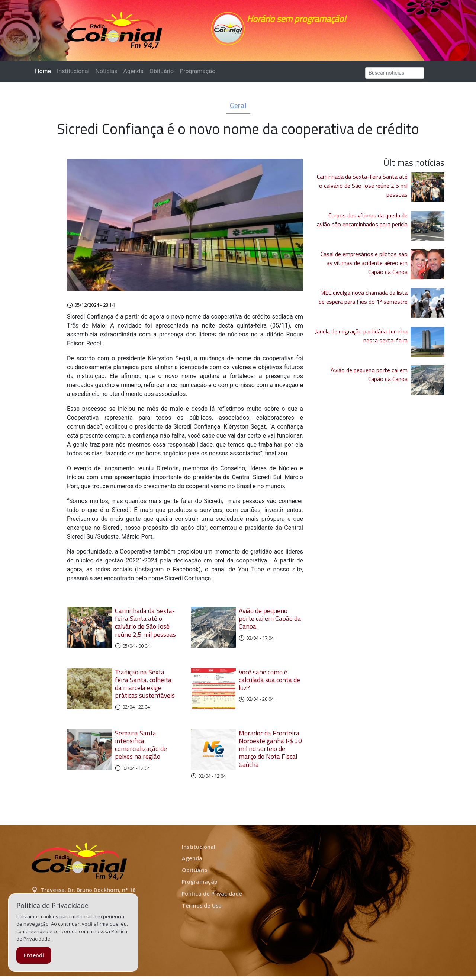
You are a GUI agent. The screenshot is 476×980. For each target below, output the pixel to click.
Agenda (133, 75)
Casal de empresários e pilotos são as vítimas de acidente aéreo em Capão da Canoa (364, 267)
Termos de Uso (202, 909)
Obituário (162, 75)
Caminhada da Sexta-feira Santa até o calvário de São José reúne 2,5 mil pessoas (145, 626)
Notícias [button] (107, 75)
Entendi (34, 955)
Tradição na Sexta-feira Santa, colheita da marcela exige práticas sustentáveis (145, 687)
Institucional (73, 75)
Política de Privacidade (212, 897)
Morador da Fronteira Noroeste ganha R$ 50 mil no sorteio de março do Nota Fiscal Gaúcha (270, 752)
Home (44, 75)
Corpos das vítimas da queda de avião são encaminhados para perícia (362, 223)
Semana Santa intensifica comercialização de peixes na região (141, 748)
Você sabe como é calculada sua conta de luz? (269, 684)
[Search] (395, 77)
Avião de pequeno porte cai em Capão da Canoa (270, 622)
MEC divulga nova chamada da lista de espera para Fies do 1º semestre (363, 301)
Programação (197, 75)
